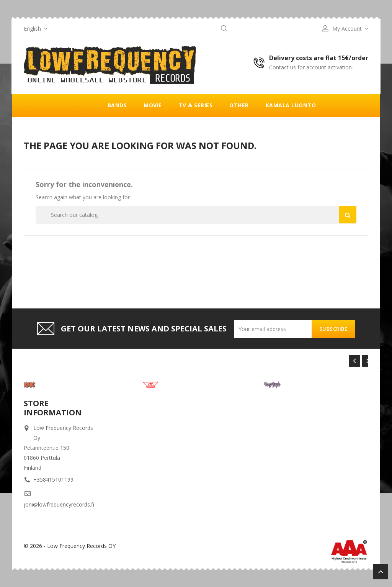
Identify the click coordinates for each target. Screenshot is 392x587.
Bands (117, 105)
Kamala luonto (291, 105)
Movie (153, 105)
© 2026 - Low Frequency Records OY (70, 546)
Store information (53, 408)
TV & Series (196, 105)
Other (239, 105)
